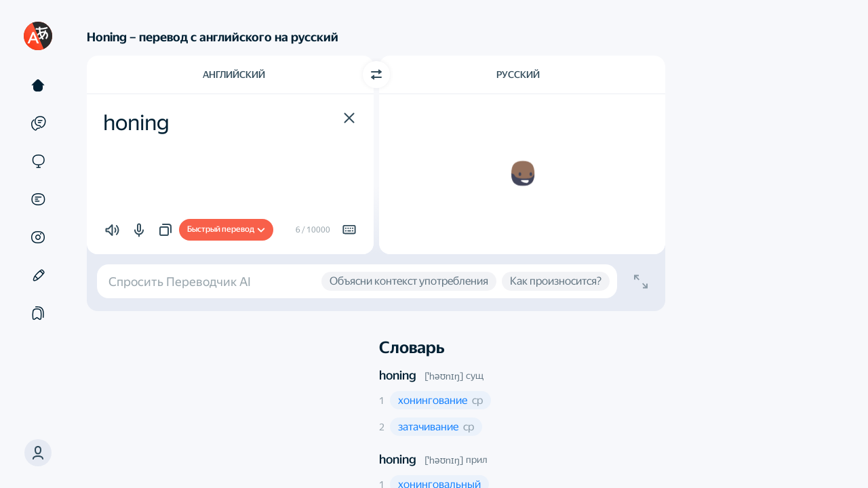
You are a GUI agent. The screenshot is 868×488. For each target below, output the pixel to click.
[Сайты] (38, 161)
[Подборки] (38, 313)
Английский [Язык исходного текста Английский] (234, 75)
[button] (349, 118)
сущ (475, 375)
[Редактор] (38, 275)
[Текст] (38, 85)
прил (476, 460)
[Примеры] (38, 123)
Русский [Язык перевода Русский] (518, 75)
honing (398, 375)
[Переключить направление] (376, 75)
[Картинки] (38, 237)
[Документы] (38, 199)
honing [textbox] (136, 123)
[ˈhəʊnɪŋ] (444, 376)
